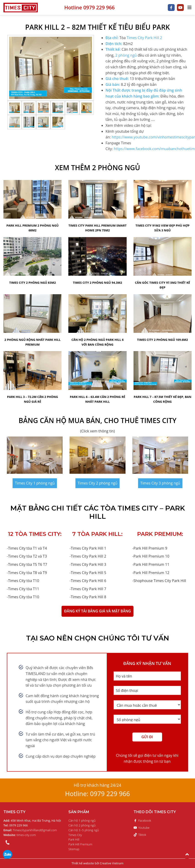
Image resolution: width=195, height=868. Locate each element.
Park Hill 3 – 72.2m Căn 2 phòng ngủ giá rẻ (33, 399)
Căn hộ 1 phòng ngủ (82, 820)
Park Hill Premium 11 (151, 564)
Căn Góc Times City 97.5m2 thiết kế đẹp (162, 285)
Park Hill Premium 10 (151, 556)
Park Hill (74, 839)
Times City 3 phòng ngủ (160, 483)
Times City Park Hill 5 (88, 573)
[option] (51, 68)
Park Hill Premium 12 (151, 573)
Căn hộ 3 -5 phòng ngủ (84, 830)
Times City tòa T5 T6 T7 (28, 564)
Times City (75, 835)
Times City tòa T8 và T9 (27, 573)
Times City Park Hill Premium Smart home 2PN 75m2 (97, 228)
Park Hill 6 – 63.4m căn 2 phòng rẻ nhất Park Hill (97, 399)
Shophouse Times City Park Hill (160, 581)
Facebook (142, 820)
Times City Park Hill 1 (88, 548)
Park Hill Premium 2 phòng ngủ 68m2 (33, 228)
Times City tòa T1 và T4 (27, 548)
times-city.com (20, 835)
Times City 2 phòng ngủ (98, 483)
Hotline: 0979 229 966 (98, 794)
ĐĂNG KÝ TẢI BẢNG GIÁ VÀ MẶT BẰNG (97, 611)
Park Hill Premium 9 (150, 548)
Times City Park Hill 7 (88, 589)
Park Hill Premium (80, 844)
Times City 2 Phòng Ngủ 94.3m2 (97, 283)
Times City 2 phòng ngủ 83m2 (32, 283)
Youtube (142, 828)
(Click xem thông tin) (98, 431)
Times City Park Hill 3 (88, 564)
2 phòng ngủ (126, 55)
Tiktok (140, 835)
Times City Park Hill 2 (144, 38)
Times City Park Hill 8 (88, 597)
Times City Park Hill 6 (88, 581)
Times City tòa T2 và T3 (27, 556)
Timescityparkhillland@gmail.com (30, 830)
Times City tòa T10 (24, 581)
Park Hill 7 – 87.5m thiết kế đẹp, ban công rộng (163, 399)
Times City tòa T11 (24, 589)
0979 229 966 (8, 855)
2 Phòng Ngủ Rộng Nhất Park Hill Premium (33, 342)
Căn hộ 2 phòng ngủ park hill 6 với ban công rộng (97, 342)
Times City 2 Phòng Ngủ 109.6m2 (163, 340)
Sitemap (74, 849)
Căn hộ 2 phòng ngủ (82, 825)
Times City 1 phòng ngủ (35, 483)
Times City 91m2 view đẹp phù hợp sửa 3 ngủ (163, 228)
